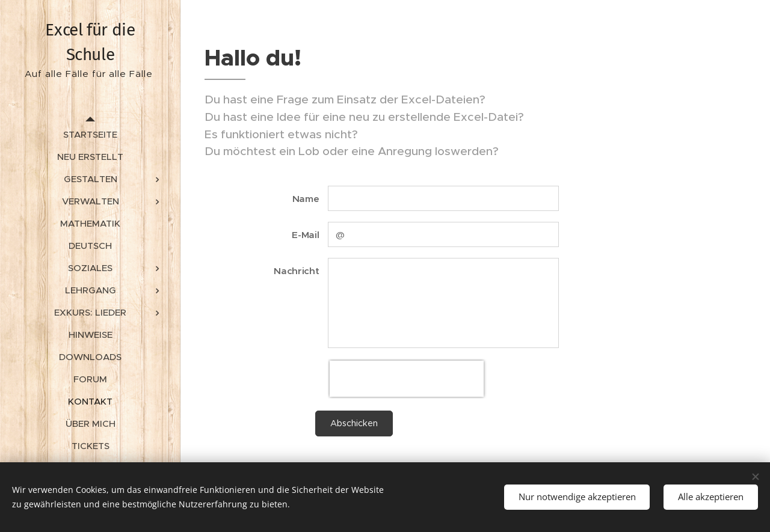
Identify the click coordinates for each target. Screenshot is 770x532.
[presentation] (407, 379)
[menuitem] (90, 134)
